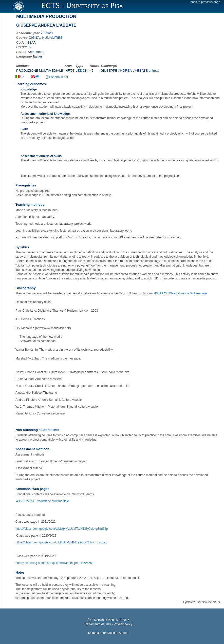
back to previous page (205, 2)
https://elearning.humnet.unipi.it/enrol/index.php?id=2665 (54, 563)
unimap (154, 71)
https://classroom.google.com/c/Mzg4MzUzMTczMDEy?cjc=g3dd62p (62, 529)
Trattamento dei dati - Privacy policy (108, 624)
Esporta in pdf (57, 77)
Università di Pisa (102, 620)
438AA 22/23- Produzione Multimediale (181, 293)
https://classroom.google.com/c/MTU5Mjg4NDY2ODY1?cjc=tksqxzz (61, 542)
